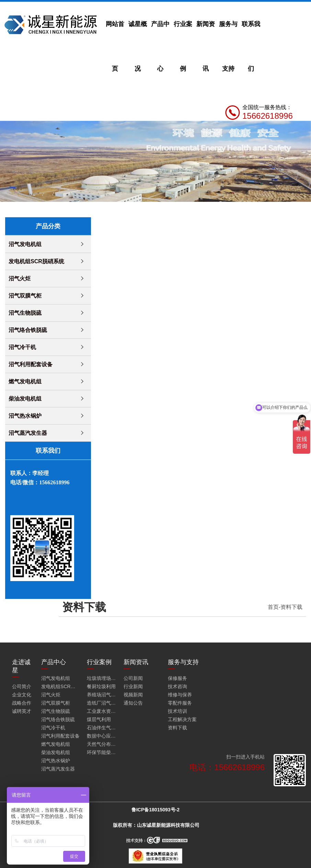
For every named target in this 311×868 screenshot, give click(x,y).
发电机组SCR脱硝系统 (36, 261)
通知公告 (133, 703)
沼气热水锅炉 (25, 416)
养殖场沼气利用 (102, 695)
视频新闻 (133, 695)
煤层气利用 (99, 719)
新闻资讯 (206, 46)
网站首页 (115, 46)
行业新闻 (133, 686)
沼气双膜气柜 (25, 296)
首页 (273, 607)
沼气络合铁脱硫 (28, 330)
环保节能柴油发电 (102, 752)
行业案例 (183, 46)
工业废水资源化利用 (102, 711)
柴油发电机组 (25, 399)
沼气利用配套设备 (31, 364)
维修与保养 (180, 695)
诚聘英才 (22, 711)
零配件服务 (180, 703)
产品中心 (160, 46)
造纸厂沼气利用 (102, 703)
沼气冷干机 (22, 347)
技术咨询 (177, 686)
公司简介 (22, 686)
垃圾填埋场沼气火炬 (102, 678)
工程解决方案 (182, 719)
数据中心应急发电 (102, 736)
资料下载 (291, 607)
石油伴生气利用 (102, 728)
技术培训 (177, 711)
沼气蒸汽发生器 (28, 433)
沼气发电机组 (25, 244)
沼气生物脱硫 (25, 313)
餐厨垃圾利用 (101, 686)
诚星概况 (138, 46)
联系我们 (251, 46)
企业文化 (22, 695)
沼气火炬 (20, 279)
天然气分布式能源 (102, 744)
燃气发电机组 (25, 381)
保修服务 (177, 678)
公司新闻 (133, 678)
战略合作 (22, 703)
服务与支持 (228, 46)
